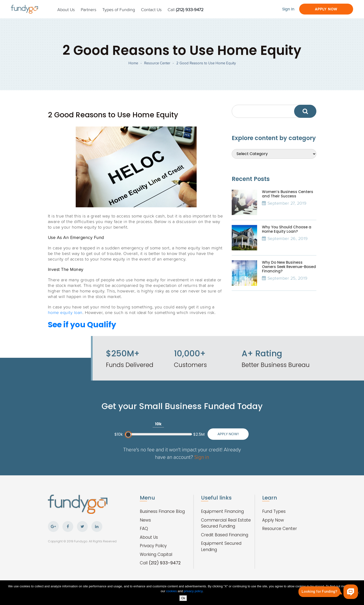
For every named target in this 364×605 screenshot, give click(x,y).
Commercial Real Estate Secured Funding (226, 523)
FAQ (144, 529)
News (145, 520)
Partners (89, 9)
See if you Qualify (82, 325)
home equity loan (65, 312)
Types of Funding (119, 9)
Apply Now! (228, 434)
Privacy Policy (153, 546)
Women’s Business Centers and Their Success (288, 194)
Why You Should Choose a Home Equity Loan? (287, 229)
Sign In (288, 9)
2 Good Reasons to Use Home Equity (206, 63)
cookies (172, 591)
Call (186, 9)
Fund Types (274, 511)
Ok (183, 598)
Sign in (202, 457)
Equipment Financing (222, 511)
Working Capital (156, 554)
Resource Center (157, 63)
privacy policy (193, 591)
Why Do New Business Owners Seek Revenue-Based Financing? (289, 267)
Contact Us (151, 9)
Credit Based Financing (225, 535)
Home (133, 63)
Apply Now (326, 9)
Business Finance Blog (162, 511)
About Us (66, 9)
